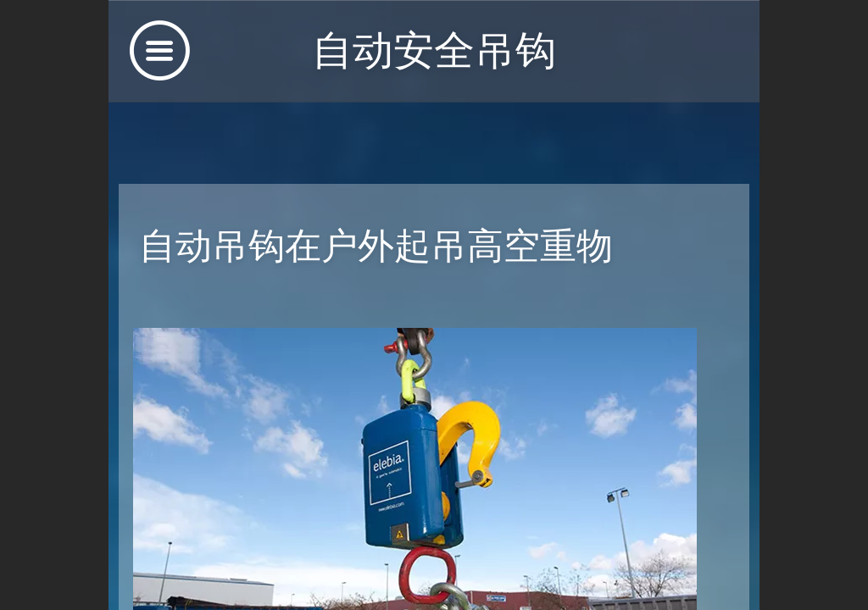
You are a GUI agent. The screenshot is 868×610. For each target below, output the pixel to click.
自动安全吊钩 (434, 50)
